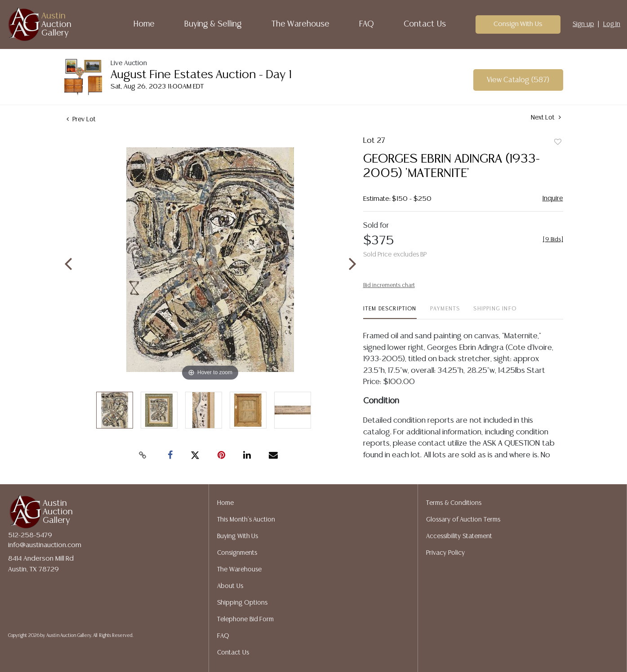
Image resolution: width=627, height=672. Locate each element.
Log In (612, 24)
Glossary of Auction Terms (463, 520)
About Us (230, 586)
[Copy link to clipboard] (143, 455)
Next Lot (546, 117)
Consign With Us (518, 24)
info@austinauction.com (45, 545)
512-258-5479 (30, 535)
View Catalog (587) (518, 80)
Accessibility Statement (459, 536)
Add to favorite (558, 142)
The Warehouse (301, 24)
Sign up (583, 24)
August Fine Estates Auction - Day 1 (201, 75)
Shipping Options (242, 603)
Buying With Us (238, 536)
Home (144, 24)
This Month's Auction (246, 520)
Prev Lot (81, 119)
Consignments (237, 553)
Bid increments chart (389, 285)
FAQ (367, 24)
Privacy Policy (445, 553)
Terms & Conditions (454, 503)
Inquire (553, 198)
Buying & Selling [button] (213, 24)
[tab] (390, 312)
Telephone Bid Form (245, 619)
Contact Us (425, 24)
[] (553, 240)
